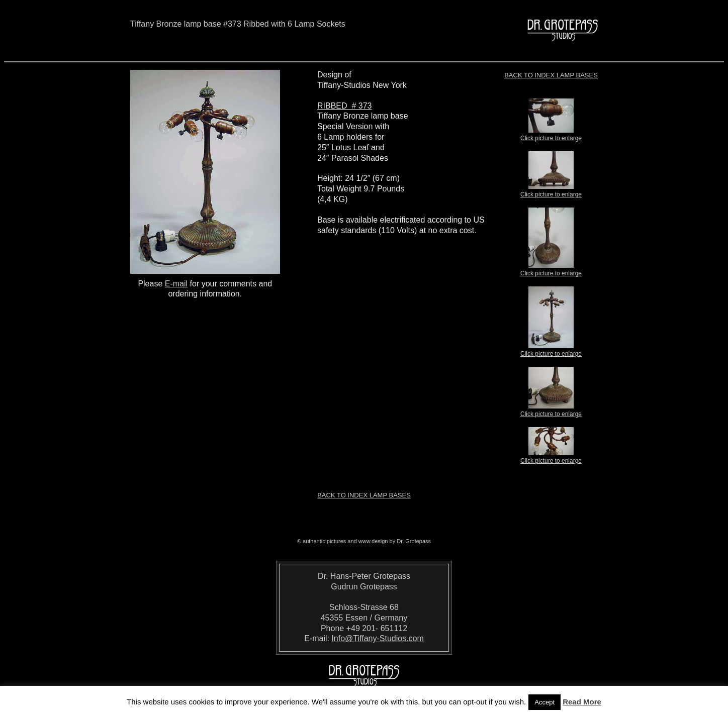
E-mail (176, 284)
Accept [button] (544, 702)
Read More (582, 702)
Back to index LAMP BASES (551, 75)
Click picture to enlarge (551, 135)
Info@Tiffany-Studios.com (377, 638)
